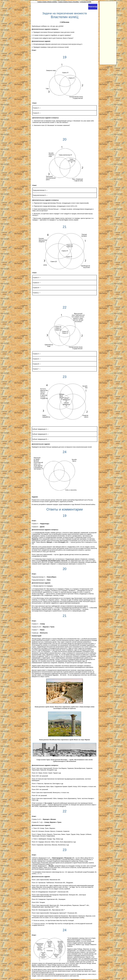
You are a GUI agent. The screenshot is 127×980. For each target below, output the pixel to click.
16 (57, 26)
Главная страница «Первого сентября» (47, 2)
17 (59, 26)
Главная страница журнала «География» (69, 2)
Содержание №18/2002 (86, 2)
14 (54, 26)
